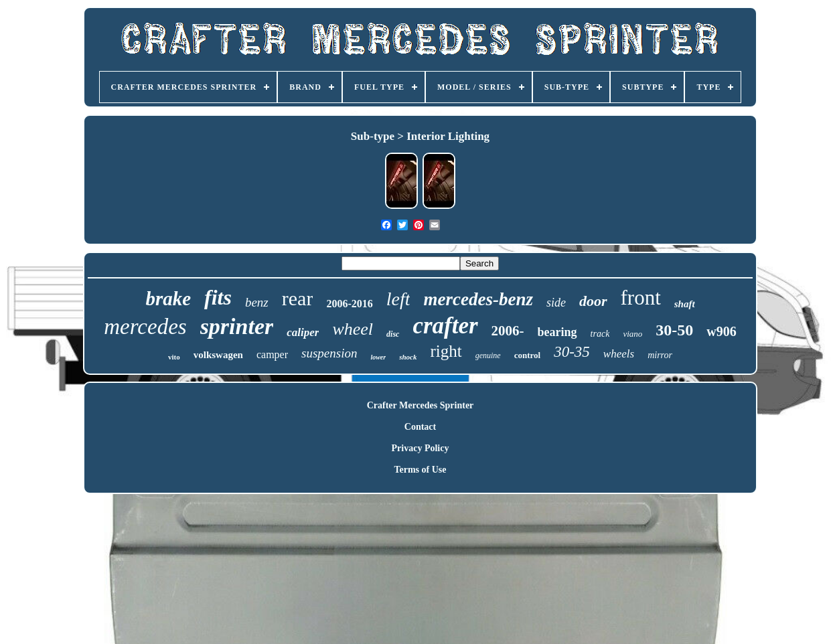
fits (218, 297)
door (593, 301)
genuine (488, 355)
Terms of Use (420, 470)
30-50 (674, 330)
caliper (303, 332)
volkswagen (218, 355)
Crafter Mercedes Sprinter (421, 405)
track (600, 334)
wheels (619, 354)
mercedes (145, 327)
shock (408, 357)
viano (632, 334)
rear (298, 298)
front (641, 298)
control (527, 355)
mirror (660, 355)
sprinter (237, 326)
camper (272, 354)
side (556, 303)
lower (378, 357)
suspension (329, 353)
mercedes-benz (478, 299)
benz (257, 302)
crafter (445, 326)
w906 (721, 331)
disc (393, 334)
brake (168, 299)
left (398, 299)
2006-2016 (349, 304)
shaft (685, 304)
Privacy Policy (421, 448)
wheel (353, 329)
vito (174, 357)
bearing (557, 332)
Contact (420, 427)
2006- (508, 331)
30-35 (572, 352)
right (446, 351)
